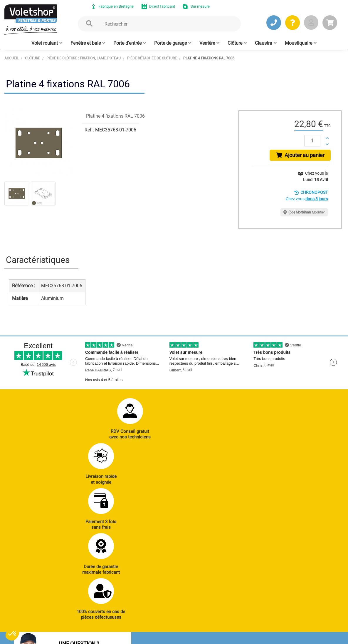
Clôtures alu (177, 549)
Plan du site (159, 637)
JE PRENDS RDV (41, 542)
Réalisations (308, 517)
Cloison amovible (237, 549)
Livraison (305, 557)
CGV (100, 637)
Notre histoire (168, 590)
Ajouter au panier (301, 156)
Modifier (318, 214)
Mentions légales (126, 637)
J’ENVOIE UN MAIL (98, 542)
